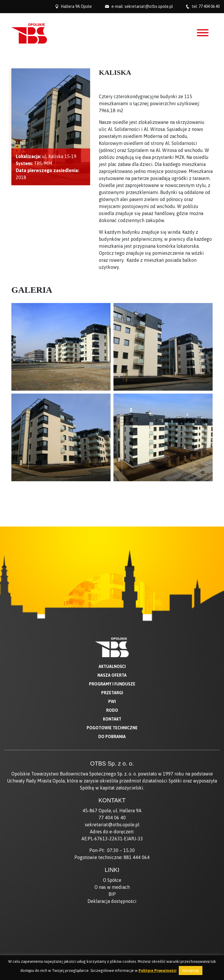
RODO (112, 710)
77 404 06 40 (209, 6)
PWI (112, 702)
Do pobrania (112, 737)
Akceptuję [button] (191, 971)
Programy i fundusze (112, 684)
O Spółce (112, 880)
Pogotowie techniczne (112, 728)
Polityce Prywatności (157, 971)
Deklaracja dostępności (112, 901)
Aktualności (112, 666)
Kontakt (112, 719)
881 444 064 (137, 857)
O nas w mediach (112, 887)
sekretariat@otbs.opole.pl (149, 6)
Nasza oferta (112, 675)
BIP (112, 894)
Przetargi (112, 693)
